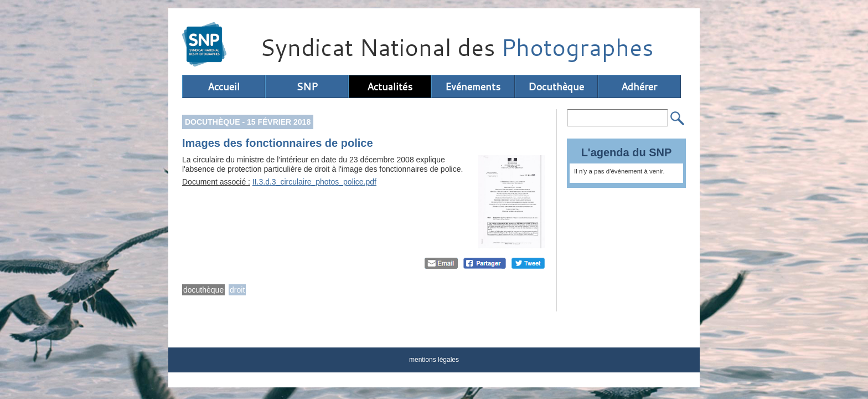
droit (237, 290)
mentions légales (434, 360)
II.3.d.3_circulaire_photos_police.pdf (314, 182)
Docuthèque (556, 86)
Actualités (390, 86)
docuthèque (203, 290)
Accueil (224, 86)
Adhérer (639, 86)
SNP (307, 86)
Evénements (473, 86)
